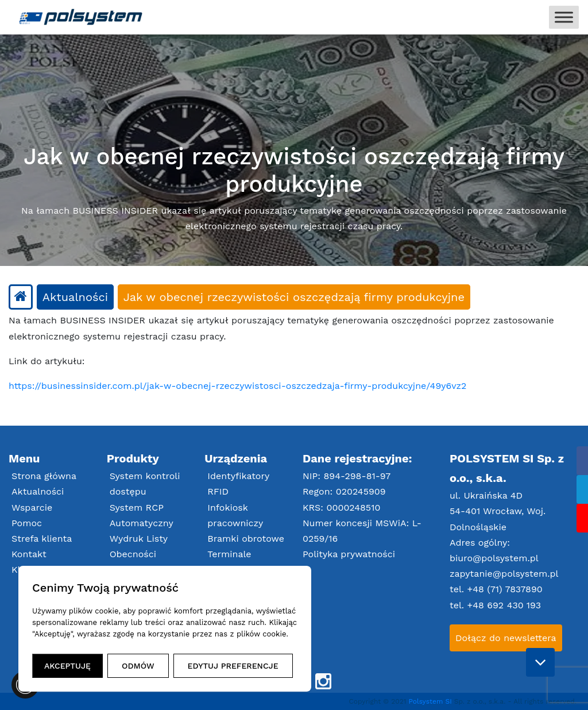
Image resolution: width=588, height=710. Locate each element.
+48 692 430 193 (504, 605)
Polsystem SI (432, 701)
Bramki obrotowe (246, 539)
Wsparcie (32, 508)
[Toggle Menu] (564, 17)
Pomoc (27, 523)
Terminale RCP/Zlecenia (237, 562)
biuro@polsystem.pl (494, 558)
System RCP (137, 508)
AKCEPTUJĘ (67, 666)
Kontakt (29, 554)
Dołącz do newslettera (506, 638)
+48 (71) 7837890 (505, 589)
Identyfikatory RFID (238, 484)
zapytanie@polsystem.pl (504, 574)
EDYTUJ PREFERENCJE (233, 666)
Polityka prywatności (349, 554)
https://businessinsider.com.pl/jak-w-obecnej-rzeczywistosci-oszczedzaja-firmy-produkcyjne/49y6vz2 (237, 386)
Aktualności (38, 491)
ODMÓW (138, 666)
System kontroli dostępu (145, 484)
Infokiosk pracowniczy (235, 515)
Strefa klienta (42, 539)
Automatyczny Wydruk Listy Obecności (142, 539)
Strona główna (44, 476)
